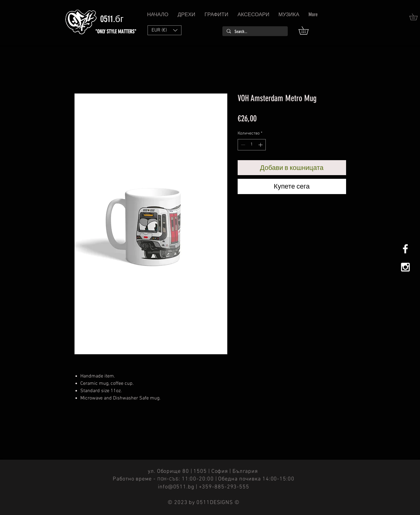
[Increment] (261, 145)
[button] (307, 30)
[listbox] (164, 30)
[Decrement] (242, 145)
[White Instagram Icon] (405, 267)
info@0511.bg (176, 487)
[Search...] (255, 32)
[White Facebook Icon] (405, 249)
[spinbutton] (252, 145)
